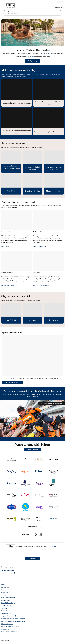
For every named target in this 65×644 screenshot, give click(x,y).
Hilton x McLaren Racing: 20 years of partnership (52, 403)
